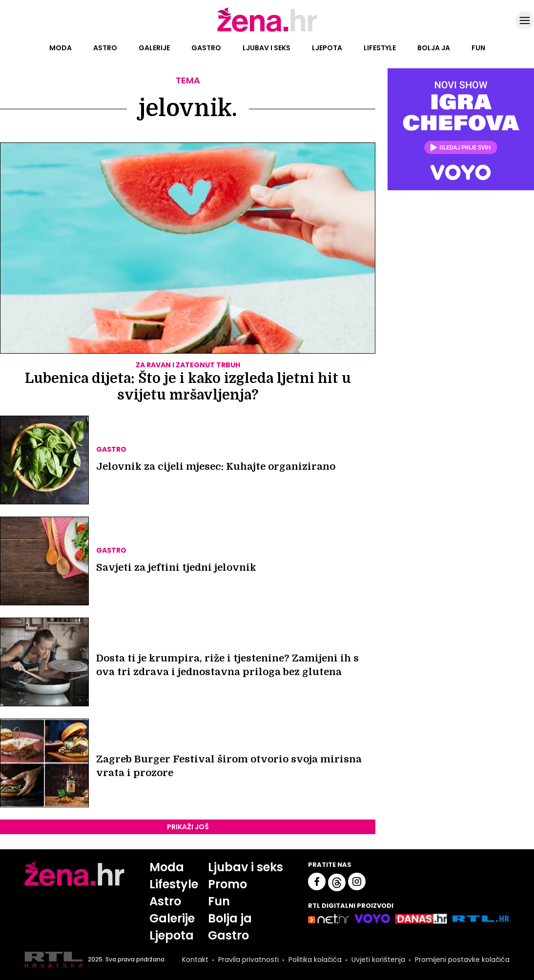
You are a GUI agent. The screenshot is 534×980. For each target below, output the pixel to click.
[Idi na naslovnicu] (267, 31)
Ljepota (327, 48)
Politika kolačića (315, 960)
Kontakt (195, 960)
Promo (227, 884)
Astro (105, 48)
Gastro (206, 48)
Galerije (154, 48)
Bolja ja (434, 48)
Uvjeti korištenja (378, 960)
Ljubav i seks (267, 48)
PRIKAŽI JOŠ (188, 827)
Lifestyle (380, 48)
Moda (61, 48)
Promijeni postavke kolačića (462, 960)
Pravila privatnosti (248, 960)
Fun (478, 48)
